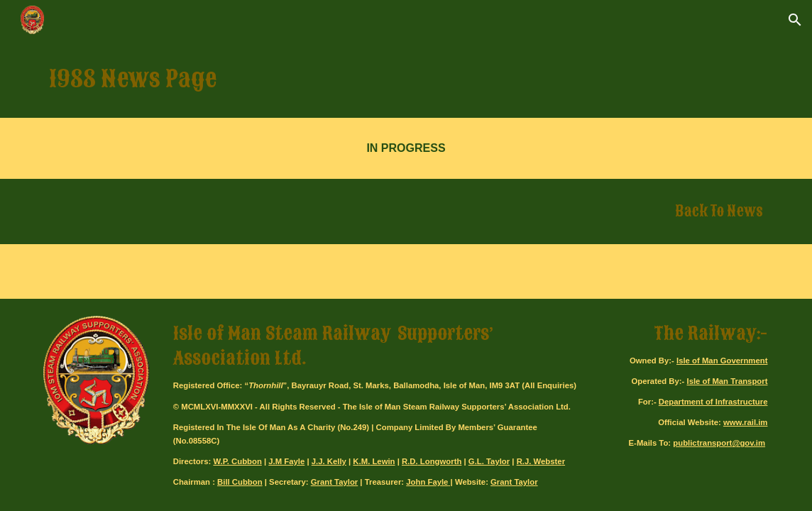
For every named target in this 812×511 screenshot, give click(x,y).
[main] (406, 79)
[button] (795, 20)
